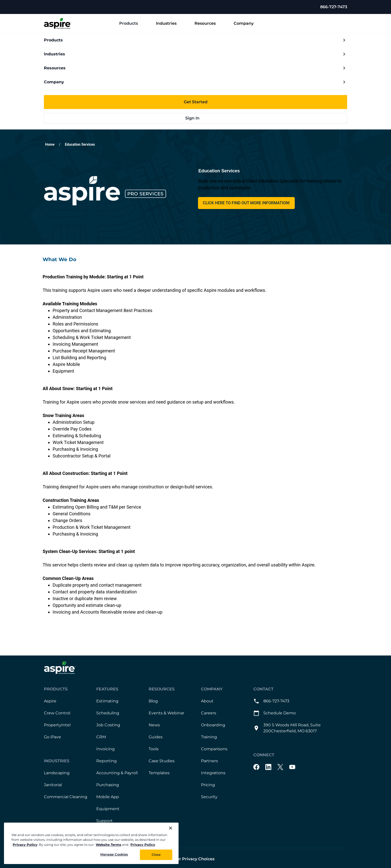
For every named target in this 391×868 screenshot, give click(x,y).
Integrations (213, 773)
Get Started (196, 102)
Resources (209, 23)
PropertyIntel (57, 725)
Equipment (108, 809)
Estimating (107, 701)
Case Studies (162, 761)
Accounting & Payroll (117, 773)
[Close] (171, 828)
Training (209, 737)
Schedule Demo (275, 713)
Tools (154, 749)
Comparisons (214, 749)
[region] (91, 843)
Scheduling (108, 713)
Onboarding (213, 725)
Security (209, 797)
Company (248, 23)
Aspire (50, 701)
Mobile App (108, 797)
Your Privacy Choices (193, 859)
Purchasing (108, 785)
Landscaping (57, 773)
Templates (159, 773)
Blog (153, 701)
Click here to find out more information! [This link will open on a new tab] (246, 203)
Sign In (196, 118)
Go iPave (52, 737)
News (154, 725)
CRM (101, 737)
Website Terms (108, 845)
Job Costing (108, 725)
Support (104, 821)
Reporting (106, 761)
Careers (209, 713)
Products (133, 23)
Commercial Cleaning (66, 797)
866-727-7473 (334, 7)
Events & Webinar (166, 713)
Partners (209, 761)
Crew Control (57, 713)
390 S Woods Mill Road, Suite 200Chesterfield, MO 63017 (287, 728)
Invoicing (105, 749)
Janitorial (53, 785)
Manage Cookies (114, 854)
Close (156, 855)
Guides (156, 737)
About (207, 701)
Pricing (208, 785)
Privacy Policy (25, 845)
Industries (170, 23)
